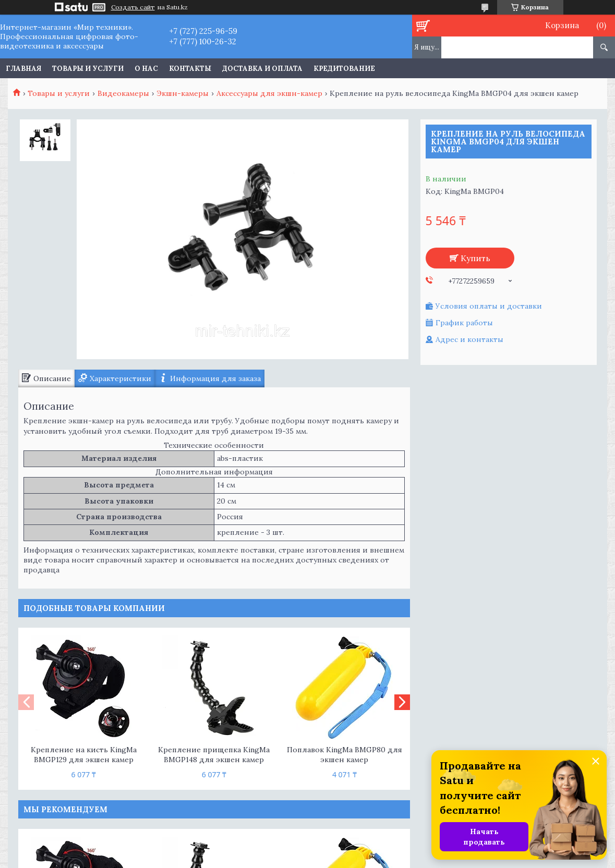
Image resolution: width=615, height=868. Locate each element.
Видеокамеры (123, 93)
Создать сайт (133, 7)
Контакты (190, 69)
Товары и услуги (88, 69)
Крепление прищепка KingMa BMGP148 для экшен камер (214, 755)
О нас (146, 69)
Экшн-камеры (183, 93)
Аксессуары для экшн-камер (269, 93)
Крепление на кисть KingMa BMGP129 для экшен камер (84, 755)
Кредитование (344, 69)
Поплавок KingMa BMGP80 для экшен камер (345, 755)
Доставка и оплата (262, 69)
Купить (475, 258)
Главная (23, 69)
